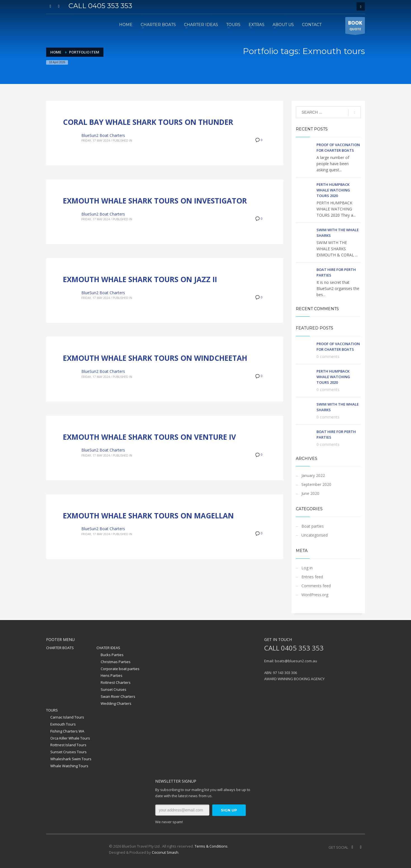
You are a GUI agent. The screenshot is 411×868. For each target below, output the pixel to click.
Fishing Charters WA (67, 731)
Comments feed (316, 586)
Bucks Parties (112, 655)
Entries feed (312, 577)
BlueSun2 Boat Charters (103, 135)
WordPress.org (315, 595)
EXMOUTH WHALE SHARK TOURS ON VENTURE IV (149, 437)
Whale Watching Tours (69, 766)
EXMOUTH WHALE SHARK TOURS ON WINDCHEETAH (155, 358)
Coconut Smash (165, 852)
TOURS (52, 710)
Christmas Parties (116, 662)
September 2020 (316, 484)
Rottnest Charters (116, 682)
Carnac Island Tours (67, 717)
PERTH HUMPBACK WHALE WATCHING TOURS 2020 (333, 190)
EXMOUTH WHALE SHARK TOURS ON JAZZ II (140, 279)
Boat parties (313, 526)
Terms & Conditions (211, 846)
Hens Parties (112, 675)
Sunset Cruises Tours (68, 752)
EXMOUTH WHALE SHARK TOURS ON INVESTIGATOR (155, 201)
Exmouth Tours (63, 724)
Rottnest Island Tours (68, 745)
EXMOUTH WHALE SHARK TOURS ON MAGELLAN (148, 516)
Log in (307, 568)
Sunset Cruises (114, 689)
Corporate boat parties (120, 669)
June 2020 (310, 493)
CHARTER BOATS (60, 648)
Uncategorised (315, 535)
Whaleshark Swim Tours (71, 759)
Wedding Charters (116, 703)
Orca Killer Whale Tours (70, 738)
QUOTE (355, 27)
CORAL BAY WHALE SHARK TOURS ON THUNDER (148, 122)
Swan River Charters (118, 696)
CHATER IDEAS (108, 648)
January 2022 (313, 475)
